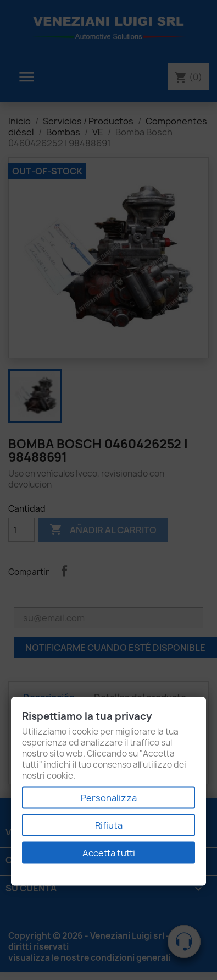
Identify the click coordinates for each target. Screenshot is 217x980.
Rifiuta (109, 825)
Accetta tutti (109, 853)
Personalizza (109, 798)
